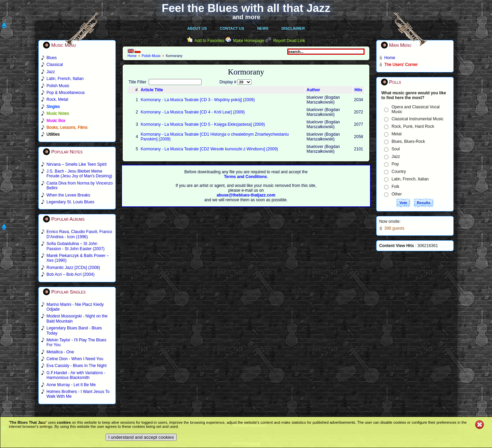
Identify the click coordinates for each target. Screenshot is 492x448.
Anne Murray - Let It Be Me (71, 385)
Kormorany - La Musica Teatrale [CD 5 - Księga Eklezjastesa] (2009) (203, 124)
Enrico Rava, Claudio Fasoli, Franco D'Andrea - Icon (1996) (79, 234)
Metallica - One (60, 352)
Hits (359, 90)
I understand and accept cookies (141, 437)
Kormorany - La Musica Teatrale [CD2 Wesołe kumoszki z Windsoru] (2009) (209, 149)
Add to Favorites (209, 41)
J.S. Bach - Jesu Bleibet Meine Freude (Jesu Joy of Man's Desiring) (79, 174)
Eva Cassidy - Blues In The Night (77, 366)
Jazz (396, 157)
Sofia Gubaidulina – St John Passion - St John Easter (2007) (76, 246)
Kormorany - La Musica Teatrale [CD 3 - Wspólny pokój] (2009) (198, 100)
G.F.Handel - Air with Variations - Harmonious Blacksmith (76, 375)
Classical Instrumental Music (418, 119)
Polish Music (151, 56)
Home (132, 56)
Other (397, 194)
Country (399, 172)
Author (313, 90)
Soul (396, 149)
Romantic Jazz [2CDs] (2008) (73, 268)
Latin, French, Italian (410, 179)
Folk (395, 187)
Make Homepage (249, 41)
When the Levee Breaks (68, 195)
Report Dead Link (289, 41)
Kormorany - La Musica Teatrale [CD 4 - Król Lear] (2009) (193, 112)
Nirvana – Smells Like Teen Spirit (77, 164)
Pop (395, 164)
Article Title (152, 90)
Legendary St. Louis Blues (70, 202)
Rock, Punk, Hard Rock (413, 126)
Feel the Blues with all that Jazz (246, 8)
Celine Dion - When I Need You (75, 359)
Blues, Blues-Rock (408, 141)
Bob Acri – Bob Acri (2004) (71, 274)
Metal (397, 134)
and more (246, 17)
